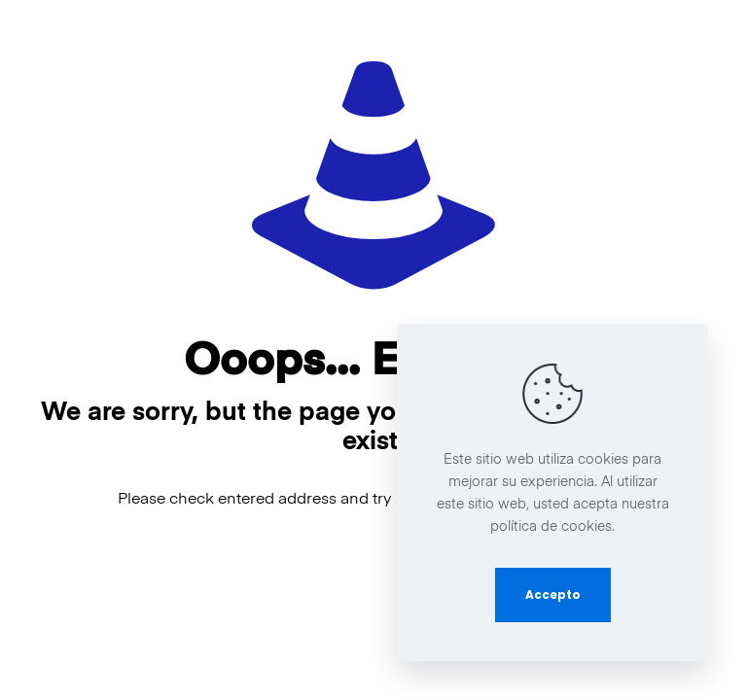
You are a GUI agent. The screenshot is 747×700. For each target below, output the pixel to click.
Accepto (553, 595)
